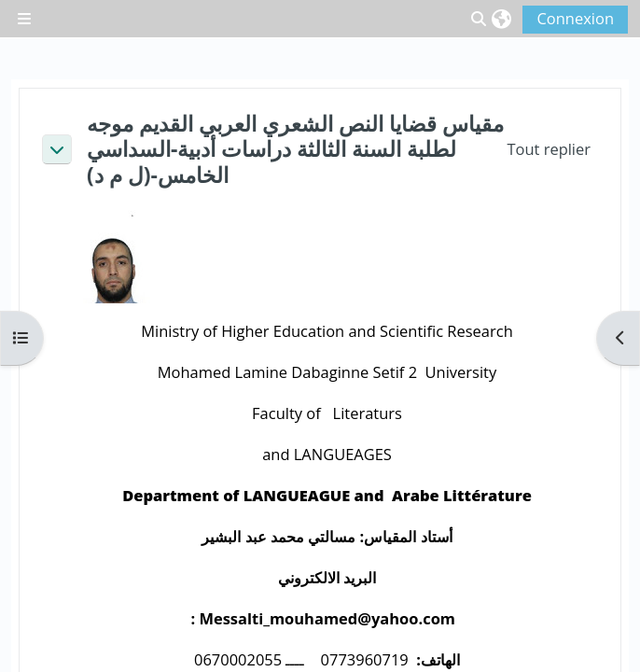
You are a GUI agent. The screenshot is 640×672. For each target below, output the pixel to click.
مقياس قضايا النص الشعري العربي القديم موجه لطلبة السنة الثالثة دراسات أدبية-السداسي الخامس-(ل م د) (295, 149)
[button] (502, 19)
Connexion (575, 18)
